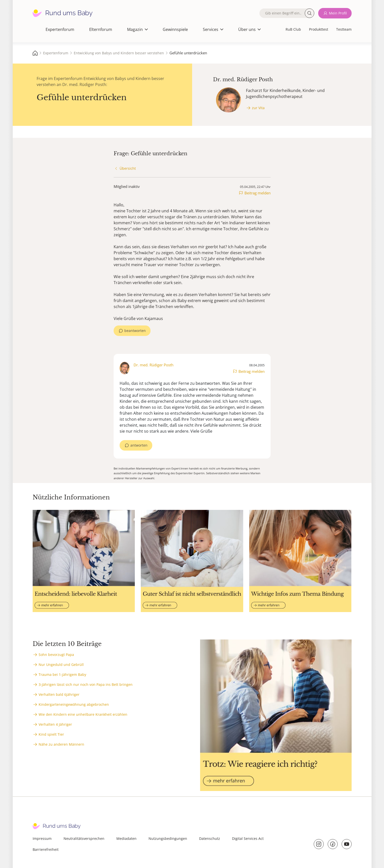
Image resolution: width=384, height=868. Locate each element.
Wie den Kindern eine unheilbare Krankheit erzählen (83, 714)
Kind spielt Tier (51, 734)
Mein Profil (338, 13)
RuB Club (293, 29)
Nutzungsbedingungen (168, 838)
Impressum (42, 838)
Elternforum (101, 29)
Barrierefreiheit (46, 849)
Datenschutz (210, 838)
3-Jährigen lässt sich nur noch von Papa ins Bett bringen (86, 684)
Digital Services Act (248, 838)
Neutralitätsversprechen (84, 838)
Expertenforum (60, 29)
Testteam (344, 29)
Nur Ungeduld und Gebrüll (61, 665)
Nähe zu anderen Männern (61, 744)
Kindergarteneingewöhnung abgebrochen (74, 704)
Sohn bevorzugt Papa (56, 655)
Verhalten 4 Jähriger (55, 724)
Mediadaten (126, 838)
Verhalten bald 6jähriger (59, 694)
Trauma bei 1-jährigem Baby (62, 674)
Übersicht (128, 168)
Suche (309, 13)
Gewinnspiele (175, 29)
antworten (139, 445)
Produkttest (319, 29)
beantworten (135, 331)
